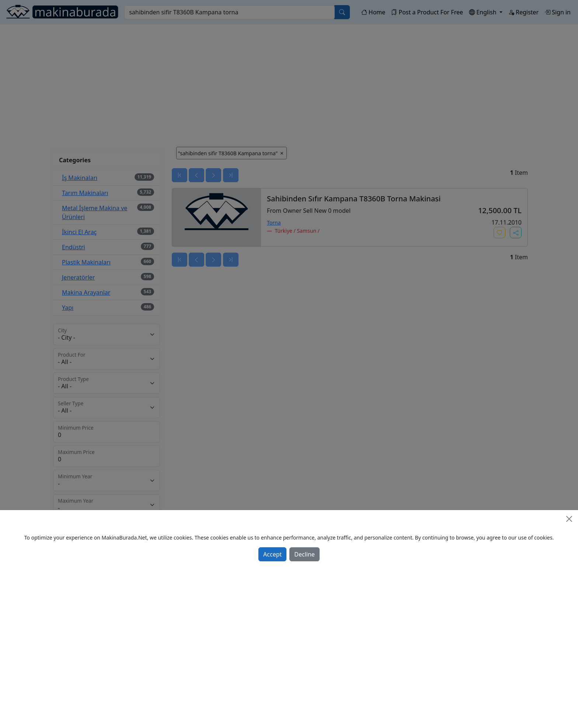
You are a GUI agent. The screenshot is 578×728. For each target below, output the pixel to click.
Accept (272, 554)
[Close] (569, 519)
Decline (304, 554)
